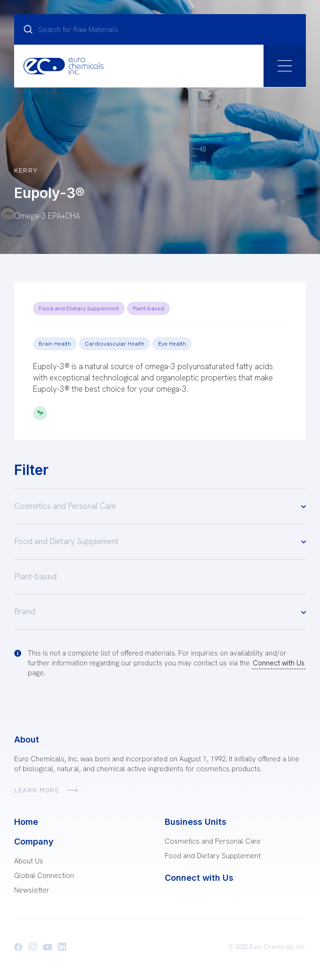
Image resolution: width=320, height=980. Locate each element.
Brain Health (55, 344)
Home (26, 822)
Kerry (26, 171)
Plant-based (148, 308)
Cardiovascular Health (115, 344)
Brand (160, 612)
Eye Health (172, 344)
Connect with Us (279, 663)
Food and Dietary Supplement (79, 308)
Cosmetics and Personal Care (160, 506)
